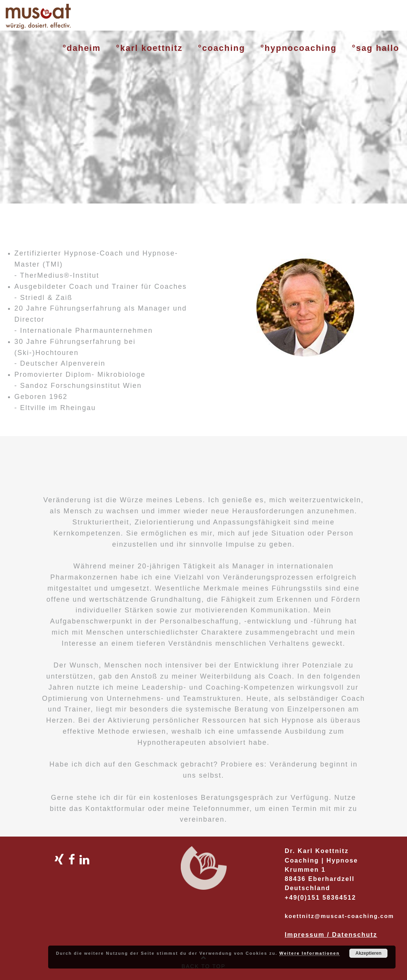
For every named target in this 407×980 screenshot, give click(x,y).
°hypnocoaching (298, 48)
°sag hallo (376, 48)
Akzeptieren (368, 953)
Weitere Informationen (310, 953)
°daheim (82, 48)
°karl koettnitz (150, 48)
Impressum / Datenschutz (331, 934)
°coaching (221, 48)
